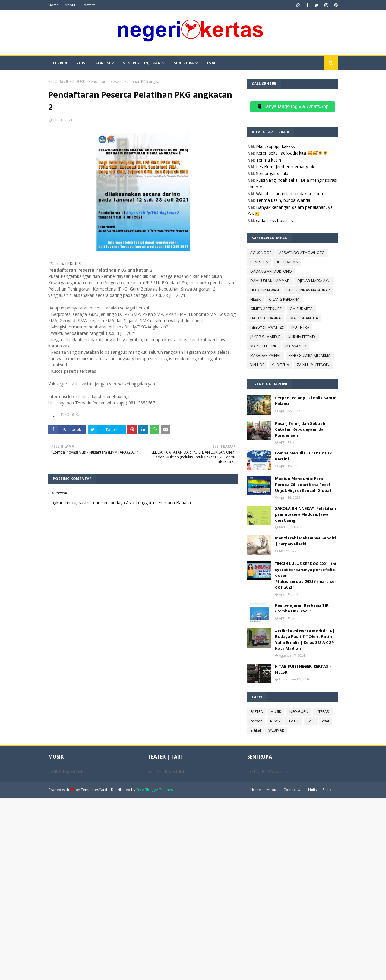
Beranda (56, 82)
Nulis (312, 790)
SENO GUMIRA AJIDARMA (310, 355)
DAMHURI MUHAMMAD (270, 281)
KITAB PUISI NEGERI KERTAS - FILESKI (303, 669)
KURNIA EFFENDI (302, 337)
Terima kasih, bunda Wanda (283, 200)
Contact (88, 5)
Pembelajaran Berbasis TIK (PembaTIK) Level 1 (302, 608)
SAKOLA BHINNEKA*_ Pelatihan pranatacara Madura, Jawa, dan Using (305, 514)
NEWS (275, 721)
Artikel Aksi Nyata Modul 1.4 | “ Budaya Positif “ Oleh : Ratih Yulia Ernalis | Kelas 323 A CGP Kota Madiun (306, 640)
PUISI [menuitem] (81, 63)
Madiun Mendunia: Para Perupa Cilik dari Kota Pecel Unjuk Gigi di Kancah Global (303, 484)
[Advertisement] (181, 888)
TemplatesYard (94, 790)
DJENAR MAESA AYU (314, 281)
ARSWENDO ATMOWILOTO (302, 253)
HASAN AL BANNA (266, 318)
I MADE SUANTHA (303, 318)
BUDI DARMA (287, 262)
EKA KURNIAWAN (265, 290)
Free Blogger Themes (155, 790)
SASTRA (257, 712)
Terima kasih (269, 160)
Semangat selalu (272, 173)
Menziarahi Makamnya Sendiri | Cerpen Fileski (305, 541)
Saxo (327, 790)
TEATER (293, 721)
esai (326, 721)
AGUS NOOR (261, 253)
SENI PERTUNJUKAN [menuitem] (142, 63)
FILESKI (256, 299)
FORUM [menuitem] (103, 63)
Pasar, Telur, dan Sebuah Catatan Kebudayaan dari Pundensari (301, 429)
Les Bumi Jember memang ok (285, 166)
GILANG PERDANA (284, 299)
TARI (311, 721)
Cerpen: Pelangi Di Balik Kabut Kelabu (305, 401)
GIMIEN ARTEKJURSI (266, 309)
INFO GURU (76, 82)
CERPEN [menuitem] (60, 63)
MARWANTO (296, 346)
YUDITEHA (280, 365)
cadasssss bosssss (274, 220)
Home (54, 5)
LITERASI (323, 712)
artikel (256, 730)
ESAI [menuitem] (211, 63)
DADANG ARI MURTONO (271, 271)
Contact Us (293, 790)
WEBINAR (276, 730)
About (70, 5)
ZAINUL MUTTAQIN (313, 365)
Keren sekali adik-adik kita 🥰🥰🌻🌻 (292, 153)
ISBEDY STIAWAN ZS (267, 327)
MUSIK (276, 712)
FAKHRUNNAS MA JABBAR (308, 290)
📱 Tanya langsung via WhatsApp (292, 107)
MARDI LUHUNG (264, 346)
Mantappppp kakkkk (275, 146)
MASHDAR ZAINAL (266, 355)
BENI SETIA (259, 262)
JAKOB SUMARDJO (266, 337)
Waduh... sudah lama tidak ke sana (289, 194)
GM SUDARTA (301, 309)
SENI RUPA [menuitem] (184, 63)
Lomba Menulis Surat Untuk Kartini (303, 456)
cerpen (256, 721)
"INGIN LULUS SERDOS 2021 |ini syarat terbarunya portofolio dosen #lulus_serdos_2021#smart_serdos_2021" (306, 575)
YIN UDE (257, 365)
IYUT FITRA (300, 327)
